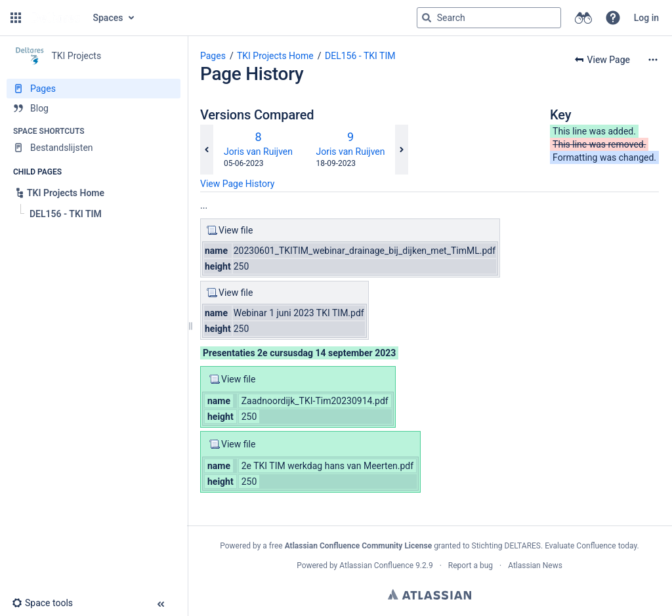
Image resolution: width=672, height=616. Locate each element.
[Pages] (94, 89)
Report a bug (471, 565)
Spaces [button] (108, 18)
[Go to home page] (56, 18)
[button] (16, 18)
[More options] (653, 60)
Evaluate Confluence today (591, 546)
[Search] (427, 18)
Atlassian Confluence (376, 565)
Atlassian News (535, 565)
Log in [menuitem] (646, 18)
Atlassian (430, 594)
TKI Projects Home (275, 56)
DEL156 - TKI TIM (360, 56)
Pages (213, 56)
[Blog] (94, 108)
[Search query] (489, 18)
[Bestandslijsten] (94, 148)
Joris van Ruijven (258, 152)
